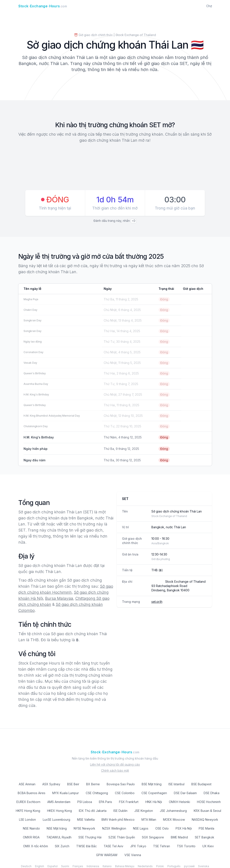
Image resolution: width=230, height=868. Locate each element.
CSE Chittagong (97, 793)
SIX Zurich (62, 846)
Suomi (65, 866)
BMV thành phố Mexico (118, 820)
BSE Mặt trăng (152, 784)
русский (189, 866)
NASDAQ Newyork (205, 820)
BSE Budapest (201, 784)
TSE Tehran (162, 846)
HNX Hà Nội (154, 802)
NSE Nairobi (31, 828)
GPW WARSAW (107, 855)
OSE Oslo (162, 828)
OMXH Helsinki (179, 802)
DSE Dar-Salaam (185, 793)
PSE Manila (206, 828)
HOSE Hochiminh (209, 802)
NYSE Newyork (84, 828)
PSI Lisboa (85, 802)
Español (53, 866)
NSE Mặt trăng (57, 828)
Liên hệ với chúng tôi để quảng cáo (115, 764)
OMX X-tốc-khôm (36, 846)
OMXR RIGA (31, 837)
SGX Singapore (153, 837)
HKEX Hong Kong (59, 811)
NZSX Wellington (114, 828)
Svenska (204, 866)
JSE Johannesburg (173, 811)
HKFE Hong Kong (28, 811)
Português (174, 866)
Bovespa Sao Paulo (121, 784)
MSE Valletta (86, 820)
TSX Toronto (186, 846)
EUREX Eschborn (28, 802)
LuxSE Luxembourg (56, 820)
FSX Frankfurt (129, 802)
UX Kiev (208, 846)
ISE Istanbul (176, 784)
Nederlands (145, 866)
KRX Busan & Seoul (207, 811)
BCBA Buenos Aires (32, 793)
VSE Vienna (133, 855)
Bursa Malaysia (59, 598)
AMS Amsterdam (59, 802)
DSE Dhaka (212, 793)
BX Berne (93, 784)
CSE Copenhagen (154, 793)
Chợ (209, 6)
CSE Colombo (125, 793)
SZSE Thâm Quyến (122, 837)
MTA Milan (149, 820)
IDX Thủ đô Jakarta (93, 811)
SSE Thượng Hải (90, 837)
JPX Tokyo (138, 846)
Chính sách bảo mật (115, 770)
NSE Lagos (141, 828)
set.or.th (157, 602)
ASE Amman (27, 784)
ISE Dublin (120, 811)
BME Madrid (179, 837)
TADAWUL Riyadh (59, 837)
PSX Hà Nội (184, 828)
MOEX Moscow (174, 820)
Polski (160, 866)
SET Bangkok (205, 837)
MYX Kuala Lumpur (66, 793)
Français (78, 866)
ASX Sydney (51, 784)
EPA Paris (105, 802)
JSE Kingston (144, 811)
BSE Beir (73, 784)
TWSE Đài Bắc (86, 846)
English (40, 866)
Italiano (107, 866)
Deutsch (26, 866)
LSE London (27, 820)
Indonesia (93, 866)
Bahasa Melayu (125, 866)
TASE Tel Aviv (113, 846)
